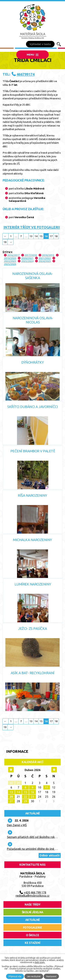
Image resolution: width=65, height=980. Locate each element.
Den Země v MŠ (17, 825)
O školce (32, 935)
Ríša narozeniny (32, 495)
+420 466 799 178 (35, 892)
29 (25, 801)
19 (5, 242)
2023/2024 (27, 261)
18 (56, 236)
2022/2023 (10, 261)
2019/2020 (10, 258)
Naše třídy (32, 904)
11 (47, 787)
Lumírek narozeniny (33, 584)
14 (36, 236)
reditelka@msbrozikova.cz (32, 896)
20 (11, 797)
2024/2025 (45, 261)
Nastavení (51, 976)
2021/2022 (45, 258)
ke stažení (32, 943)
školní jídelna (33, 912)
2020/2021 (27, 258)
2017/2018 (31, 255)
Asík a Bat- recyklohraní (33, 673)
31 (18, 783)
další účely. (40, 962)
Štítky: (8, 252)
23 (32, 797)
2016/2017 (13, 255)
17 (51, 236)
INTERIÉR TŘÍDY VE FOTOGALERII (32, 227)
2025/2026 (10, 264)
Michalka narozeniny (32, 540)
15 (41, 236)
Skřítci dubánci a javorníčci (32, 407)
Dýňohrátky (32, 362)
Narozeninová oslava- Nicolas (33, 320)
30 (11, 783)
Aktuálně (33, 813)
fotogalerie (33, 927)
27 (11, 801)
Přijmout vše (15, 976)
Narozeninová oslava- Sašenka (32, 276)
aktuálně (33, 920)
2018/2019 (48, 255)
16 (32, 792)
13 (31, 236)
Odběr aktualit (50, 855)
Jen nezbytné (34, 976)
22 (25, 797)
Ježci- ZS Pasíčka (32, 628)
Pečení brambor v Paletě (33, 451)
